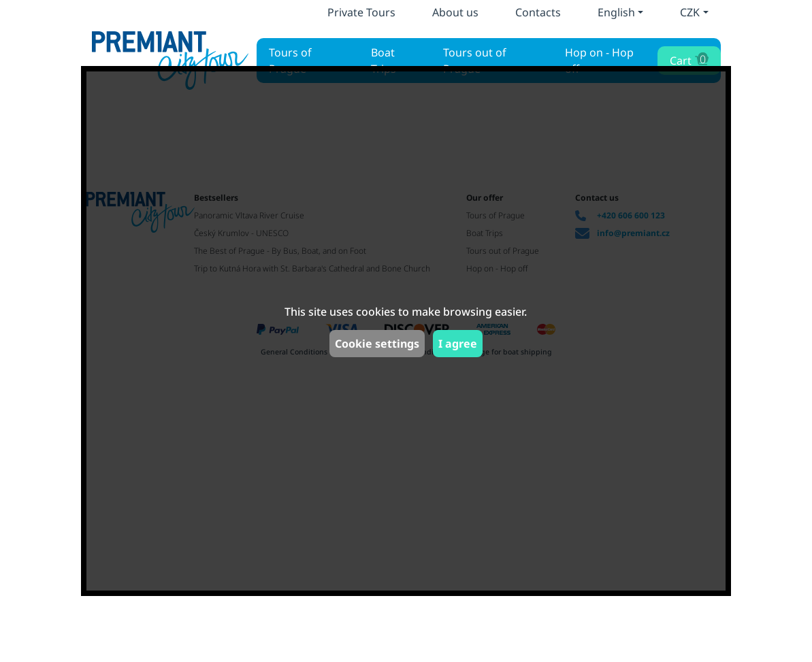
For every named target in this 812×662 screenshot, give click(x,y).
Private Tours (361, 12)
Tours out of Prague (475, 61)
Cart (688, 60)
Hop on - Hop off (599, 61)
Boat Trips (384, 61)
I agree (458, 344)
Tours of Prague (290, 61)
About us (455, 12)
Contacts (538, 12)
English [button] (616, 12)
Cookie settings (377, 344)
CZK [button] (690, 12)
